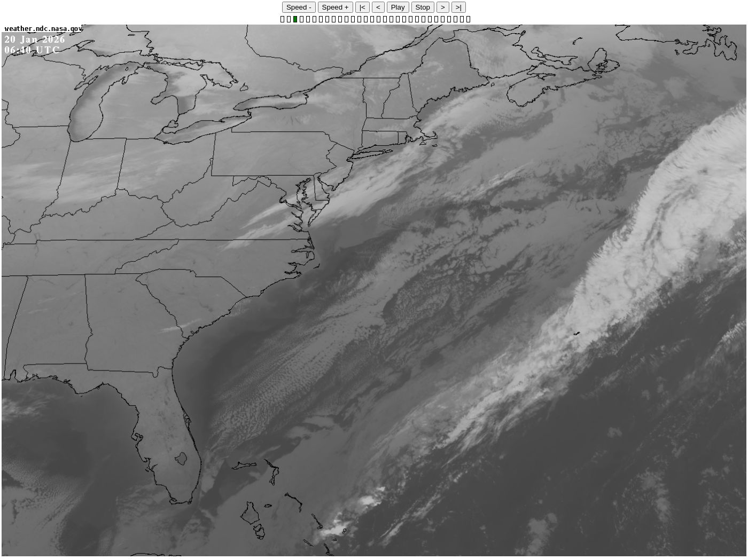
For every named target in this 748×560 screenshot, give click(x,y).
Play (398, 7)
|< (363, 7)
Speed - (299, 7)
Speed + (336, 7)
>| (459, 7)
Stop (423, 7)
